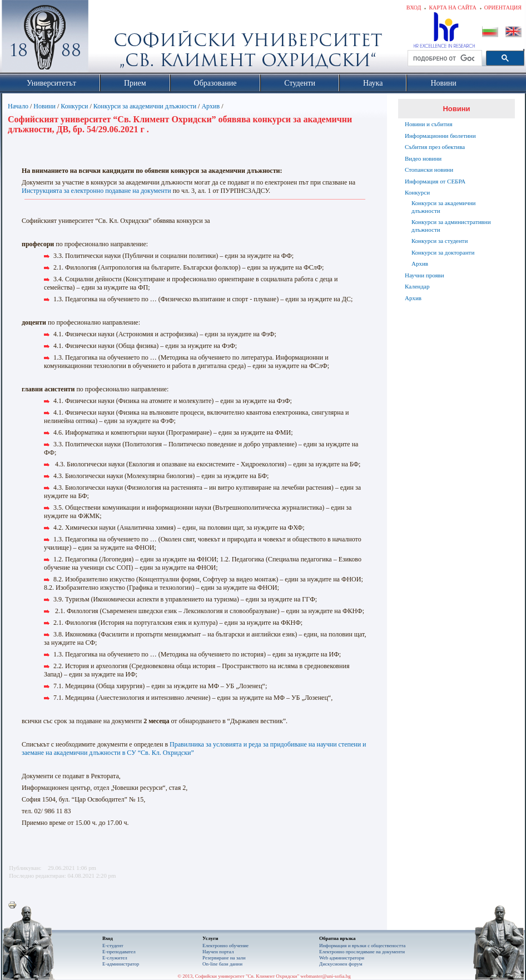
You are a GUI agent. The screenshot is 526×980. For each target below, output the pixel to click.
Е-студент (113, 946)
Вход (414, 8)
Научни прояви (425, 275)
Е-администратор (121, 964)
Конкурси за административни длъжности (451, 226)
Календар (417, 286)
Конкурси (74, 106)
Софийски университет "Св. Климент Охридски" (108, 39)
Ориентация (503, 8)
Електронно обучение (225, 946)
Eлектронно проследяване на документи (362, 952)
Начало (18, 106)
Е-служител (115, 958)
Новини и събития (429, 124)
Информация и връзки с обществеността (362, 946)
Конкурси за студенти (440, 241)
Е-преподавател (119, 952)
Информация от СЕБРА (435, 181)
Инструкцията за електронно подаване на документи (96, 191)
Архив (210, 106)
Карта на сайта (452, 8)
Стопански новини (429, 170)
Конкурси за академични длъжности (145, 106)
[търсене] (444, 58)
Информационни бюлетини (440, 136)
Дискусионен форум (341, 964)
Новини (44, 106)
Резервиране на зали (224, 958)
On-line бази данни (222, 964)
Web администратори (342, 958)
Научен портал (218, 952)
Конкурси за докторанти (443, 252)
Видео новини (423, 158)
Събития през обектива (435, 147)
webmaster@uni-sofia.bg (326, 976)
